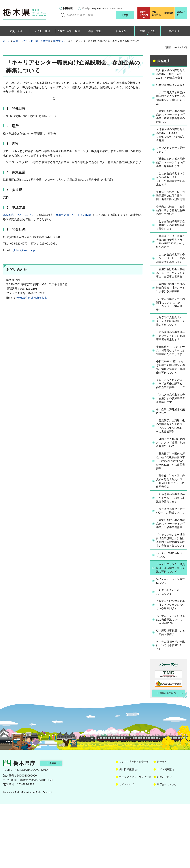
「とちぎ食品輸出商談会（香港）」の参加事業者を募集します (170, 447)
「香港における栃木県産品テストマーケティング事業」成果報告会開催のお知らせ (170, 125)
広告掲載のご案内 (166, 757)
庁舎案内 (53, 827)
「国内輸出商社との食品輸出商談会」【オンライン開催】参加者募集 (170, 317)
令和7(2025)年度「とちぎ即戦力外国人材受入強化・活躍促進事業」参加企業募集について (170, 409)
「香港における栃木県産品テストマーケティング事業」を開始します (170, 174)
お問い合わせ (164, 841)
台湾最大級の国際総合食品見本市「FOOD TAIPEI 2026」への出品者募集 (170, 144)
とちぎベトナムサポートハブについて (170, 655)
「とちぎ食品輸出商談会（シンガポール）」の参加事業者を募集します (170, 279)
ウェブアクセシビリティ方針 (135, 841)
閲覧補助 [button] (68, 8)
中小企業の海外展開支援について (170, 460)
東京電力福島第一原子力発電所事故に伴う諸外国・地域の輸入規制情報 (170, 211)
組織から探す (181, 13)
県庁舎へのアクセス (168, 848)
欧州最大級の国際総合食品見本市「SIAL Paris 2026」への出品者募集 (170, 76)
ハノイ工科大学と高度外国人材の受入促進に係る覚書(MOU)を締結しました (170, 106)
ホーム (7, 41)
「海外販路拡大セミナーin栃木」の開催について (170, 563)
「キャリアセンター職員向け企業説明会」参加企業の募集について (170, 631)
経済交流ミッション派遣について (170, 644)
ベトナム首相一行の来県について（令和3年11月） (170, 709)
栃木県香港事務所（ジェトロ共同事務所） (170, 696)
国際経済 (58, 41)
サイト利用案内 (166, 833)
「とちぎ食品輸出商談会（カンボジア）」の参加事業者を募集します (170, 369)
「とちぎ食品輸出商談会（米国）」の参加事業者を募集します (170, 243)
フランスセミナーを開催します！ (170, 159)
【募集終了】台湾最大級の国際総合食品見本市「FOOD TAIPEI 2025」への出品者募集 (171, 475)
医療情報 (169, 13)
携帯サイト (163, 826)
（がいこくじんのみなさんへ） (102, 8)
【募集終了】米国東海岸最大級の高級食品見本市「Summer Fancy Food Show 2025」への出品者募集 (170, 510)
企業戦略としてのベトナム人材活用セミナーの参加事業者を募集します (170, 388)
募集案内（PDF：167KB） (20, 215)
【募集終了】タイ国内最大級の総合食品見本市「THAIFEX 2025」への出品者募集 (170, 531)
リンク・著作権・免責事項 (134, 826)
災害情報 (157, 13)
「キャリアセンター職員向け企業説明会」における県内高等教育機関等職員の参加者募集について (170, 601)
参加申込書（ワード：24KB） (74, 215)
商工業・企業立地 (40, 41)
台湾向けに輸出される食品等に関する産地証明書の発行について (170, 228)
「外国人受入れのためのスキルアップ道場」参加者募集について (170, 491)
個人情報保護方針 (129, 833)
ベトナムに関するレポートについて (170, 618)
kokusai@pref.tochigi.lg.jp (32, 298)
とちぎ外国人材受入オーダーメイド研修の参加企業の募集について (170, 352)
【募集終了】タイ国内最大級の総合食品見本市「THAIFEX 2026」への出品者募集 (170, 260)
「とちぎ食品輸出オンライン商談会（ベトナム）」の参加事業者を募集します (170, 192)
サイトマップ (127, 848)
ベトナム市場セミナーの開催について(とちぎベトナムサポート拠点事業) (171, 335)
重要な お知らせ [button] (144, 13)
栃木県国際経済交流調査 (170, 91)
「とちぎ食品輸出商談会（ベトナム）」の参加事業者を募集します (170, 548)
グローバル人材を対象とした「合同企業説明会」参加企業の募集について (170, 430)
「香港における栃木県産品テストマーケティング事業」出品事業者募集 (170, 298)
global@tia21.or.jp (24, 250)
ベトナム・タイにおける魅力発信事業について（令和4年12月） (170, 683)
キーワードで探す (63, 15)
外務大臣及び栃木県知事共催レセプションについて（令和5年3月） (170, 668)
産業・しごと (21, 41)
